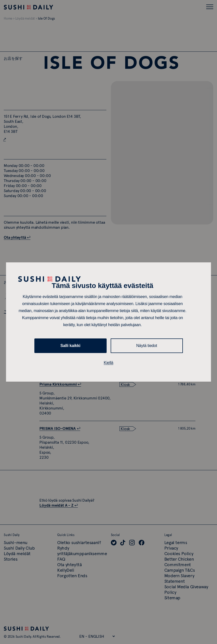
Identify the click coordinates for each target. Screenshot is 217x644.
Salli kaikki (70, 346)
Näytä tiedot (147, 346)
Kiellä (109, 363)
